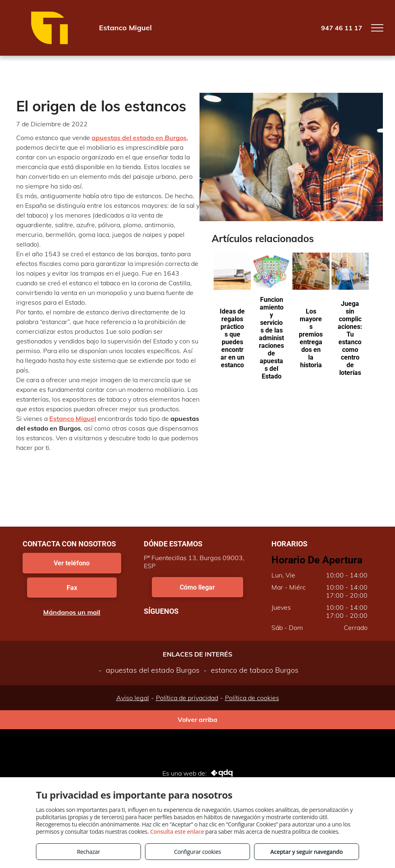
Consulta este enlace (177, 831)
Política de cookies (252, 698)
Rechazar (88, 852)
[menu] (377, 28)
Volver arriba (197, 719)
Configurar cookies (198, 852)
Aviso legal (133, 698)
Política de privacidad (187, 698)
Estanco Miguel (73, 418)
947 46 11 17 (342, 28)
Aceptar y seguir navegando (306, 852)
